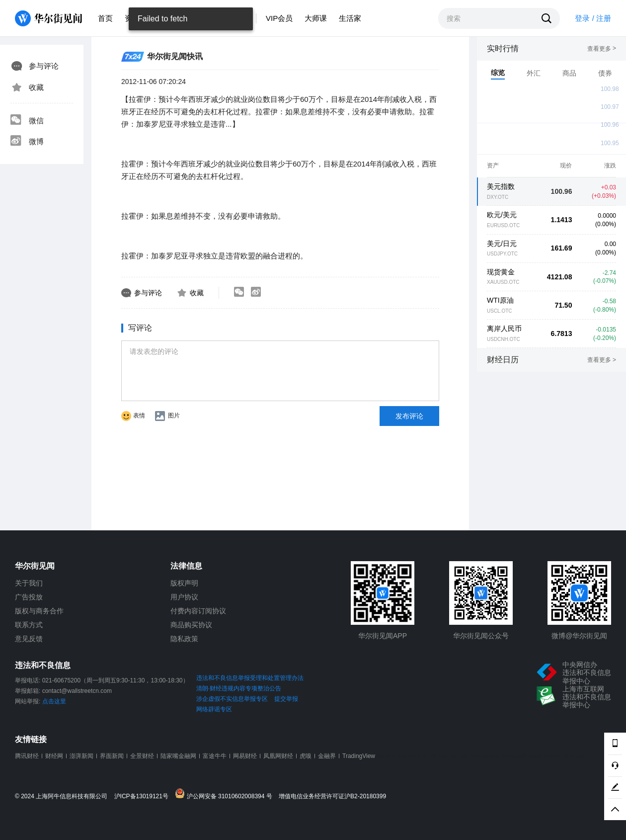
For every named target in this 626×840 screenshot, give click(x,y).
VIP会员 (279, 18)
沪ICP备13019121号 (144, 797)
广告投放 (29, 597)
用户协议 (184, 597)
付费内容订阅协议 (198, 611)
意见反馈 (29, 639)
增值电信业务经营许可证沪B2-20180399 (332, 797)
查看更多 (602, 49)
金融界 (327, 756)
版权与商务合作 (39, 611)
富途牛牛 (215, 756)
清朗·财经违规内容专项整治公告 (239, 688)
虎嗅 (306, 756)
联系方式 (29, 625)
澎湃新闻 (81, 756)
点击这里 (54, 701)
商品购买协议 (191, 625)
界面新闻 (112, 756)
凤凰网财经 (278, 756)
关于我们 (29, 583)
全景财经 (142, 756)
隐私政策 (184, 639)
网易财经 (245, 756)
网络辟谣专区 (214, 709)
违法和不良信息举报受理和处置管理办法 (250, 678)
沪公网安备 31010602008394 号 (226, 794)
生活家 (350, 18)
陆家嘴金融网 (178, 756)
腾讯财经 (27, 756)
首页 (105, 18)
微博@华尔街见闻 (579, 636)
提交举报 (286, 699)
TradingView (359, 756)
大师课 (316, 18)
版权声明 (184, 583)
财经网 (54, 756)
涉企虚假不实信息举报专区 (232, 699)
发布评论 (409, 416)
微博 (27, 142)
